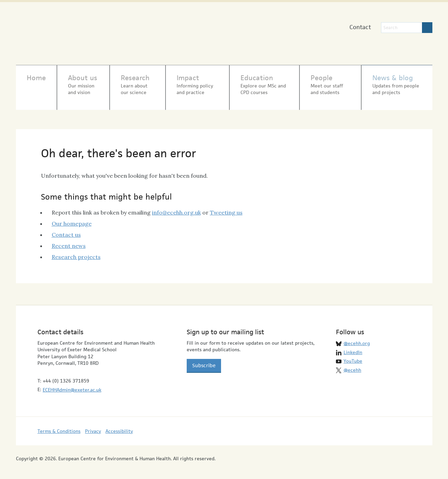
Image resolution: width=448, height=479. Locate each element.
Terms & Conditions (59, 427)
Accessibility (119, 427)
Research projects (76, 253)
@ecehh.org (357, 340)
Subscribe (204, 362)
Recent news (69, 242)
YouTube (353, 357)
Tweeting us (226, 209)
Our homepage (72, 220)
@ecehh (352, 366)
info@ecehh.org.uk (176, 209)
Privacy (93, 427)
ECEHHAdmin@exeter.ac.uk (72, 386)
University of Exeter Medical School (210, 35)
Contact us (66, 231)
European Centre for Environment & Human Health (88, 31)
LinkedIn (353, 348)
